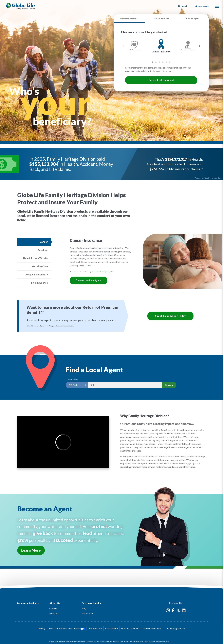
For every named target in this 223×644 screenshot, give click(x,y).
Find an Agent (193, 19)
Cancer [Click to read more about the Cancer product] (44, 242)
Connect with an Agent (161, 80)
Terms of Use (95, 628)
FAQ (84, 608)
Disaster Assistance (152, 628)
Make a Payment (161, 19)
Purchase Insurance (129, 19)
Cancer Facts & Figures (100, 272)
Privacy (41, 628)
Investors (54, 613)
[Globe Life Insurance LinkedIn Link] (184, 611)
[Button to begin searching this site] (183, 6)
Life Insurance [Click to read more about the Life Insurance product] (40, 283)
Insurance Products (28, 603)
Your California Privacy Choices (67, 628)
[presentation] (123, 46)
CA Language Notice (175, 628)
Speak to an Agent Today (170, 316)
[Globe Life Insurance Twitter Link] (178, 611)
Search (169, 385)
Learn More (31, 550)
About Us (55, 603)
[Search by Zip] (125, 385)
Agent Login (202, 6)
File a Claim (87, 613)
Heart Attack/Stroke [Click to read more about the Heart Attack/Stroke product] (36, 258)
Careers (53, 608)
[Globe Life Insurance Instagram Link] (168, 611)
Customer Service (91, 603)
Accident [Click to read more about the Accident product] (43, 250)
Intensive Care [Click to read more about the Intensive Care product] (39, 266)
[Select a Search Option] (77, 385)
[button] (217, 6)
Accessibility (111, 628)
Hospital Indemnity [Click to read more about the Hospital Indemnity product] (37, 275)
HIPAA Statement (130, 628)
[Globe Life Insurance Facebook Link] (173, 611)
